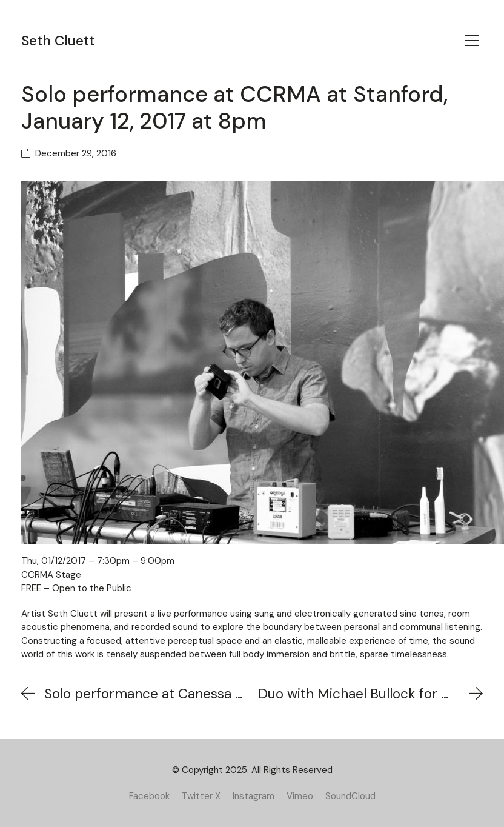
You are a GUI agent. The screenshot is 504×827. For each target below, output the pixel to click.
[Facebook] (149, 796)
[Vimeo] (300, 796)
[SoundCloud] (350, 796)
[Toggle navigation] (472, 41)
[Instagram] (254, 796)
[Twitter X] (201, 796)
